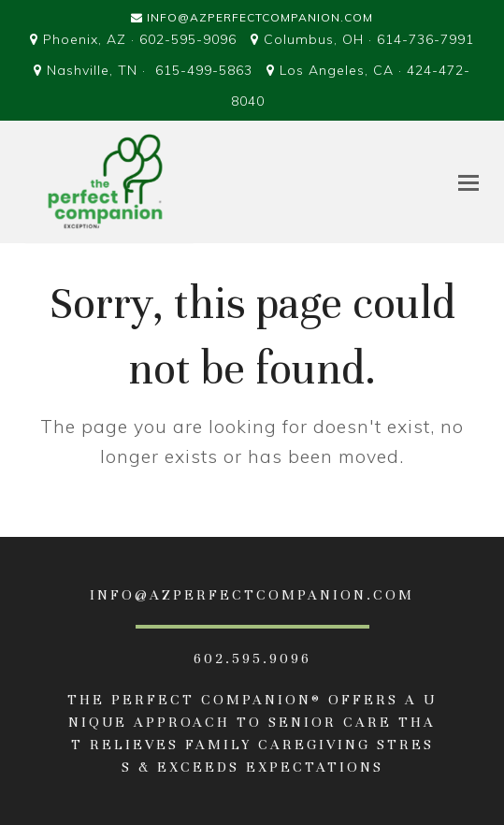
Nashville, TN (92, 70)
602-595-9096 (188, 39)
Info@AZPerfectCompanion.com (260, 17)
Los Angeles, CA (337, 70)
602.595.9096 (252, 659)
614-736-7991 (425, 39)
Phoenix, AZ (85, 39)
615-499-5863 (204, 70)
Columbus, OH (314, 39)
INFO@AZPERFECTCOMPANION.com (252, 595)
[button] (468, 182)
